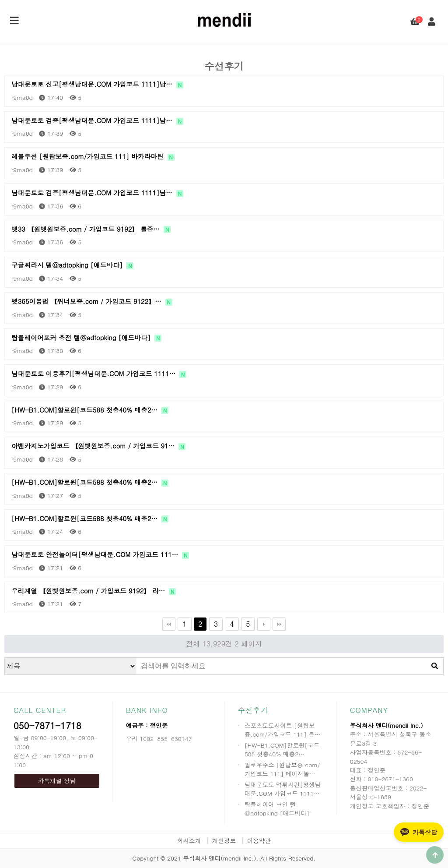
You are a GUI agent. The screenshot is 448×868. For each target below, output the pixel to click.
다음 (264, 624)
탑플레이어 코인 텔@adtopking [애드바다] (277, 809)
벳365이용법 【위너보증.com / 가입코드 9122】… (92, 301)
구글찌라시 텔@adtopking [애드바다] (72, 265)
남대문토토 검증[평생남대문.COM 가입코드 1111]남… (97, 120)
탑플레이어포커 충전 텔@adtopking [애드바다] (86, 338)
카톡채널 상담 (57, 781)
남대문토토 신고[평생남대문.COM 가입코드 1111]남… (97, 84)
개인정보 (224, 841)
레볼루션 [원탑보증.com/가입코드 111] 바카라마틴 (93, 156)
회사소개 (189, 841)
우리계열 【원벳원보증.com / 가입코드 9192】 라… (94, 591)
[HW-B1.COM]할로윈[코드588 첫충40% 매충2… (90, 410)
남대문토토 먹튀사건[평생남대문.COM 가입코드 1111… (283, 789)
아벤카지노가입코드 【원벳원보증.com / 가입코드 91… (98, 446)
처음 (169, 624)
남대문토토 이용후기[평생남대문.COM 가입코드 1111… (99, 374)
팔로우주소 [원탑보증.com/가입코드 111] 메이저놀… (282, 769)
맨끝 (279, 624)
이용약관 (259, 841)
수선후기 (253, 710)
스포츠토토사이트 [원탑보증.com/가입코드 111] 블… (283, 730)
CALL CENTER (40, 710)
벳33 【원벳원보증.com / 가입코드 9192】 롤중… (91, 229)
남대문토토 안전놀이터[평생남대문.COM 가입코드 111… (100, 554)
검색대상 (5, 658)
